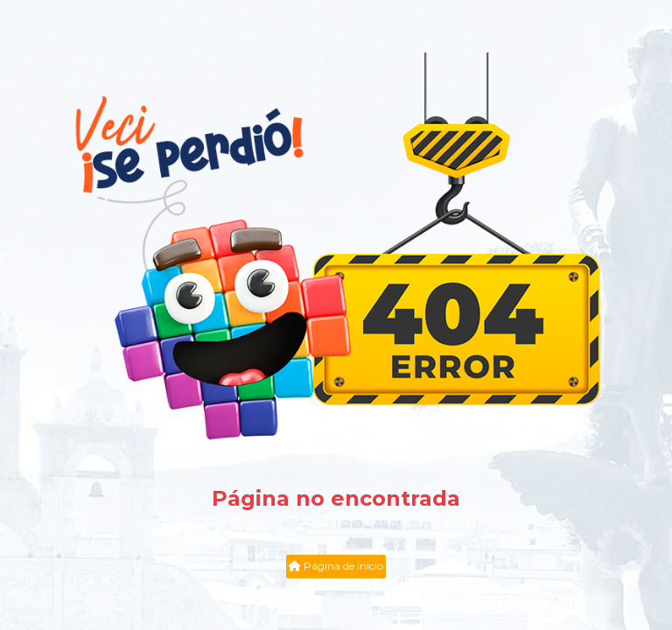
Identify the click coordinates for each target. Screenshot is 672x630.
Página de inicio (336, 566)
